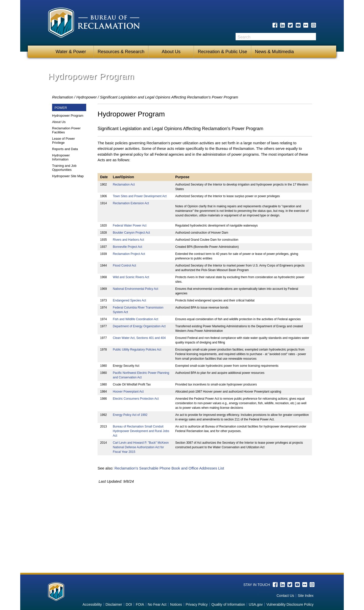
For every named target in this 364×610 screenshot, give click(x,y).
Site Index (306, 596)
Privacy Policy (197, 604)
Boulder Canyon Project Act (131, 233)
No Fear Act (157, 604)
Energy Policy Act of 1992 (130, 415)
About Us (171, 52)
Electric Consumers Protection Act (136, 399)
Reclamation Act (124, 185)
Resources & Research (121, 52)
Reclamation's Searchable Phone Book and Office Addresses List (169, 468)
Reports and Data (65, 149)
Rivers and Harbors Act (128, 240)
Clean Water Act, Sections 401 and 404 (139, 338)
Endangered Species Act (129, 300)
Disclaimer (114, 604)
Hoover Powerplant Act (128, 392)
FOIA (140, 604)
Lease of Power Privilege (63, 141)
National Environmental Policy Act (135, 289)
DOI (129, 604)
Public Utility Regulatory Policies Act (137, 350)
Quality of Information (228, 604)
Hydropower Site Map (68, 176)
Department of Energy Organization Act (139, 326)
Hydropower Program (68, 116)
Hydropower (87, 97)
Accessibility (92, 604)
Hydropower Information (61, 157)
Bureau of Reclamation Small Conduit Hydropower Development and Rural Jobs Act (141, 431)
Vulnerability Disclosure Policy (290, 604)
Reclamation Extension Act (131, 203)
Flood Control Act (124, 266)
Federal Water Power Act (130, 226)
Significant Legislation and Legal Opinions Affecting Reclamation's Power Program (169, 97)
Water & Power (71, 52)
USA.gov (256, 604)
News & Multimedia (275, 52)
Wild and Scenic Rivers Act (131, 277)
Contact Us (285, 596)
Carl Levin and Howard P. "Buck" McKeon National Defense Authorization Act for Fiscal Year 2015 (141, 447)
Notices (176, 604)
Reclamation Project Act (129, 254)
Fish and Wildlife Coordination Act (135, 319)
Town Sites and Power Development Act (140, 196)
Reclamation (63, 97)
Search (312, 37)
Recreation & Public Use (222, 52)
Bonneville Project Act (127, 247)
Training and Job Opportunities (64, 168)
